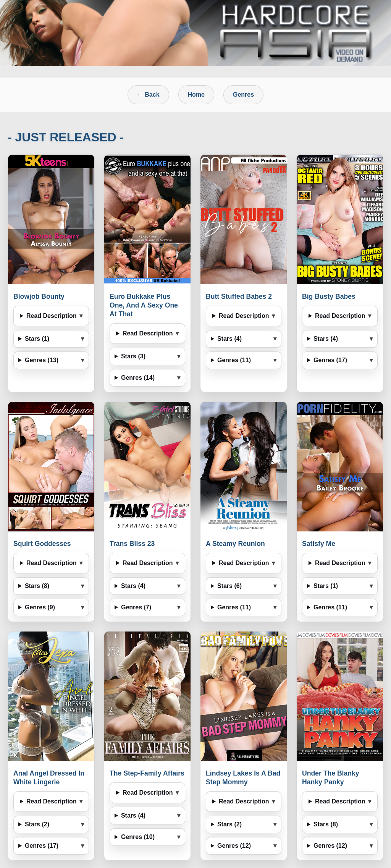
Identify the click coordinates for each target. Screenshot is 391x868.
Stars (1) (37, 339)
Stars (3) (133, 356)
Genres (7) (136, 607)
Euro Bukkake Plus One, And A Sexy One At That (144, 305)
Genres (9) (40, 607)
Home (196, 95)
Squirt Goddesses (42, 544)
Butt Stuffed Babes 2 (239, 296)
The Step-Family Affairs (147, 773)
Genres (243, 95)
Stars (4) (229, 339)
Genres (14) (138, 378)
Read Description (52, 316)
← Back (148, 95)
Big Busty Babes (329, 296)
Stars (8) (37, 586)
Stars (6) (229, 586)
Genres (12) (234, 846)
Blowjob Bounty (39, 296)
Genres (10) (138, 837)
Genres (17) (330, 360)
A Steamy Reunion (235, 544)
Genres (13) (42, 360)
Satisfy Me (319, 544)
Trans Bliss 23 (132, 544)
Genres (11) (234, 360)
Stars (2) (37, 824)
